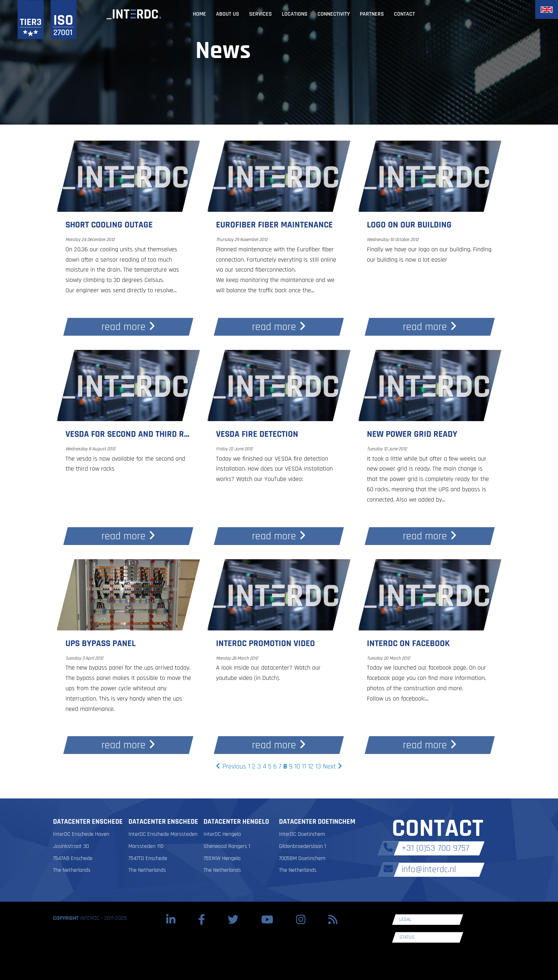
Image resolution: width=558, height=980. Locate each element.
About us (228, 14)
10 (297, 766)
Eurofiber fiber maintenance (274, 225)
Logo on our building (409, 225)
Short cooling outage (109, 225)
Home (199, 14)
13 (318, 766)
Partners (372, 14)
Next (332, 766)
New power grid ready (412, 434)
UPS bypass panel (101, 644)
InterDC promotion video (265, 644)
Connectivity (334, 14)
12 (311, 766)
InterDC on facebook (408, 644)
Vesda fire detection (257, 434)
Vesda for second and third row (131, 434)
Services (260, 14)
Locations (295, 14)
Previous (231, 766)
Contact (404, 14)
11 (304, 766)
